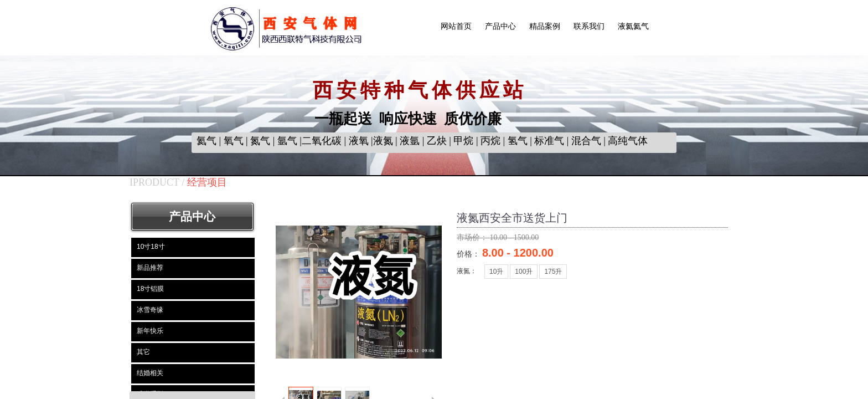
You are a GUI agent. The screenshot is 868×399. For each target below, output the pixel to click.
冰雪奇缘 (150, 310)
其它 (143, 352)
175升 (553, 272)
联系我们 (589, 26)
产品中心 (500, 26)
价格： (469, 254)
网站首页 (456, 26)
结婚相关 (150, 373)
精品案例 (545, 26)
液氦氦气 (633, 26)
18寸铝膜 (150, 289)
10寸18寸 (151, 247)
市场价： (473, 237)
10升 (496, 272)
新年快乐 (150, 331)
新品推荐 (150, 268)
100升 (524, 272)
